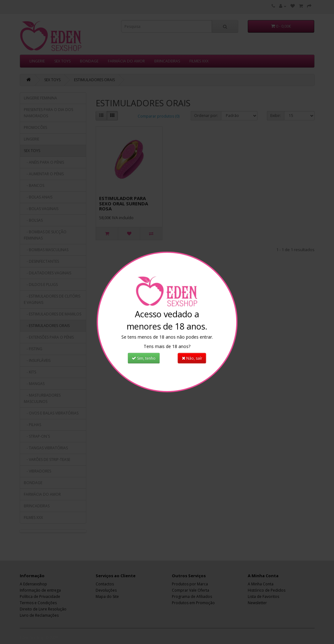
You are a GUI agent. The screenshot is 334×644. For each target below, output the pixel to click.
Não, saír (192, 358)
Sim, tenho (144, 358)
